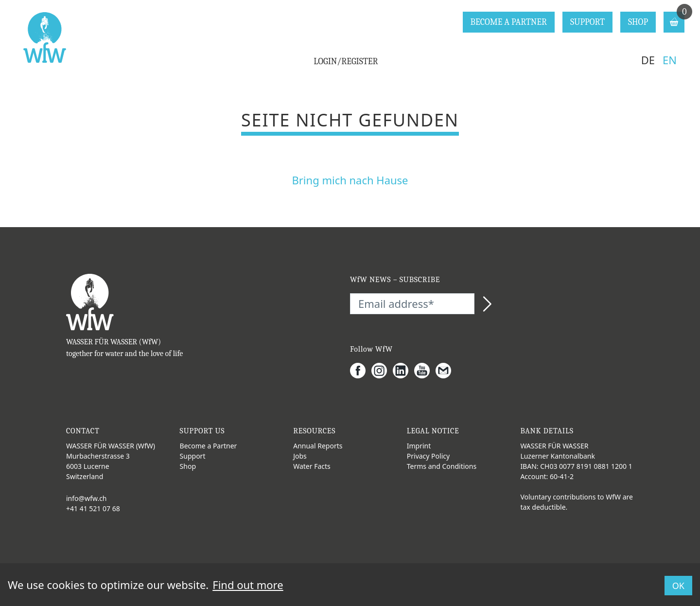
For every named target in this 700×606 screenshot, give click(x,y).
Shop (188, 466)
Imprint (419, 446)
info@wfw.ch (87, 498)
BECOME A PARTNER (509, 22)
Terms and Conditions (442, 466)
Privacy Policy (428, 456)
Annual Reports (318, 446)
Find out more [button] (248, 585)
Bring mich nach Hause (350, 180)
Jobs (300, 456)
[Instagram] (382, 371)
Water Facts (312, 466)
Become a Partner (209, 446)
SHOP (638, 22)
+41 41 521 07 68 (93, 508)
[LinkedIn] (403, 371)
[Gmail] (446, 371)
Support (193, 456)
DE (648, 60)
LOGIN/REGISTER (346, 62)
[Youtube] (425, 371)
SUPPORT (587, 22)
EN (670, 60)
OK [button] (678, 586)
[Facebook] (361, 371)
